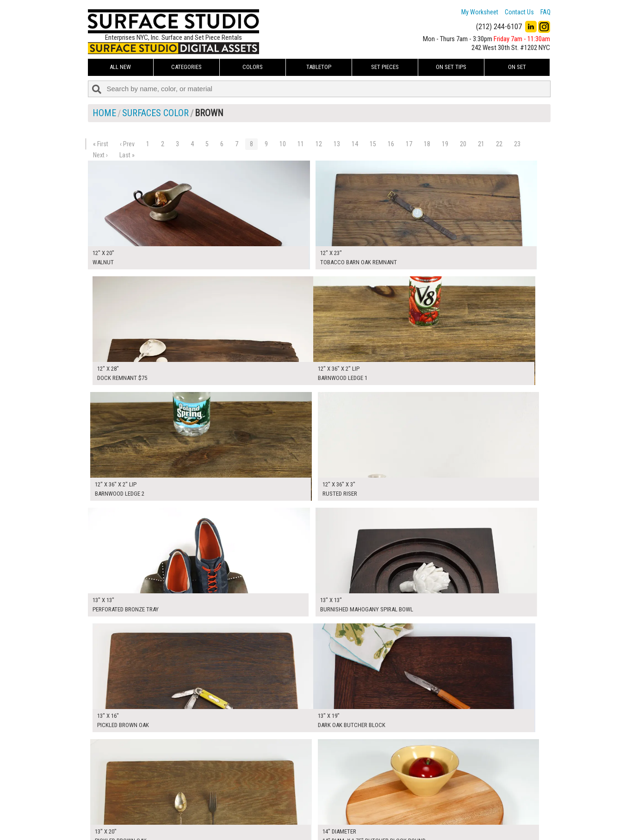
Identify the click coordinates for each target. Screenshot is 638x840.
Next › (100, 155)
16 (391, 144)
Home (104, 113)
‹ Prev (127, 144)
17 (409, 144)
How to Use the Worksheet (284, 793)
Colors (253, 67)
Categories (186, 67)
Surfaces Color (155, 113)
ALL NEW (120, 67)
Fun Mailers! (264, 824)
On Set (517, 67)
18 (427, 144)
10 (283, 144)
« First (101, 144)
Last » (127, 155)
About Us (261, 803)
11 (301, 144)
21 (481, 144)
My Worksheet (480, 12)
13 (337, 144)
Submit (417, 814)
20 (463, 144)
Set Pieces (385, 67)
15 (373, 144)
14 (355, 144)
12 (319, 144)
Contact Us (519, 12)
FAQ (545, 12)
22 (499, 144)
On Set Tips (451, 67)
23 (517, 144)
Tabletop (319, 67)
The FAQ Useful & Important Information (301, 814)
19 (445, 144)
